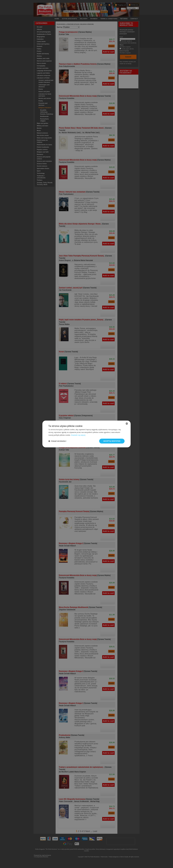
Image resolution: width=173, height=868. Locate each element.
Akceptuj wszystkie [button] (112, 441)
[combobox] (127, 424)
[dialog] (86, 434)
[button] (57, 441)
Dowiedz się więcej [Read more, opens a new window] (78, 435)
